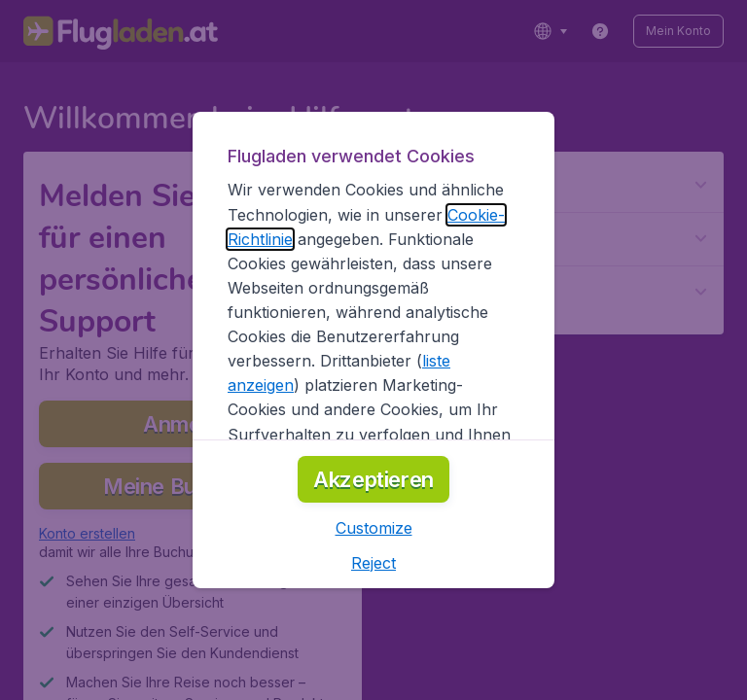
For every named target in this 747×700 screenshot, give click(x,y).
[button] (374, 528)
